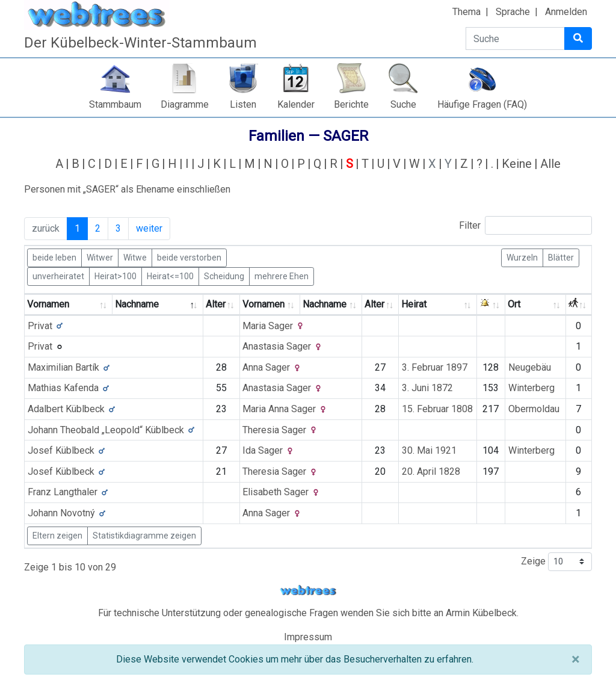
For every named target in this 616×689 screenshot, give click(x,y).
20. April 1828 (431, 471)
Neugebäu (530, 367)
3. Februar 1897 (435, 367)
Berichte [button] (351, 104)
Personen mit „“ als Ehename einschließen (127, 189)
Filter (525, 225)
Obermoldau (534, 409)
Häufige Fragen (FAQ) (482, 104)
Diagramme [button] (185, 104)
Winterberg (531, 388)
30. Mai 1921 (429, 450)
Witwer (100, 257)
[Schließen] (575, 660)
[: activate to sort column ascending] (491, 305)
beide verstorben (189, 257)
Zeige (556, 562)
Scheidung (224, 276)
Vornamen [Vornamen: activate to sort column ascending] (48, 304)
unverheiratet (58, 276)
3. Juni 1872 (427, 388)
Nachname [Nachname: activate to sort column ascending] (325, 304)
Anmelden (566, 12)
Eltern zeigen (57, 536)
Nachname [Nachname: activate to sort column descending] (137, 304)
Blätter (561, 257)
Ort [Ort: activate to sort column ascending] (514, 304)
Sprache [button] (513, 12)
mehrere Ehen (282, 276)
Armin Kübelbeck (481, 613)
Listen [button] (243, 104)
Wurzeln (522, 257)
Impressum (308, 637)
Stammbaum (115, 104)
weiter (149, 228)
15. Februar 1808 (437, 409)
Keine (517, 164)
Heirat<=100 (170, 276)
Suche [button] (403, 104)
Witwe (135, 257)
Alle (550, 164)
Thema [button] (467, 12)
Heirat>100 (115, 276)
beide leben (54, 257)
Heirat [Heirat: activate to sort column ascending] (414, 304)
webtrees (308, 591)
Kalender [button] (296, 104)
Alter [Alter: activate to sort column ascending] (216, 304)
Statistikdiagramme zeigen (144, 536)
